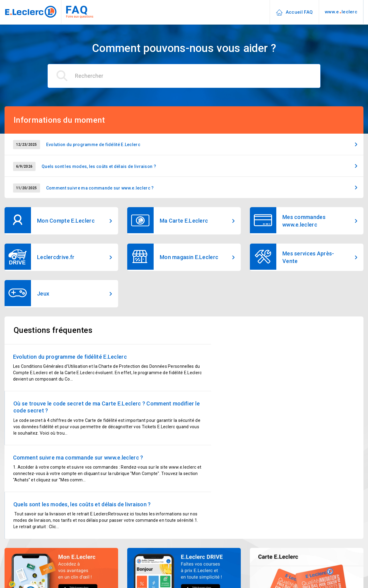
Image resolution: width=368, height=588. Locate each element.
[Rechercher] (184, 76)
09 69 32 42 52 (158, 569)
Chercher (303, 559)
